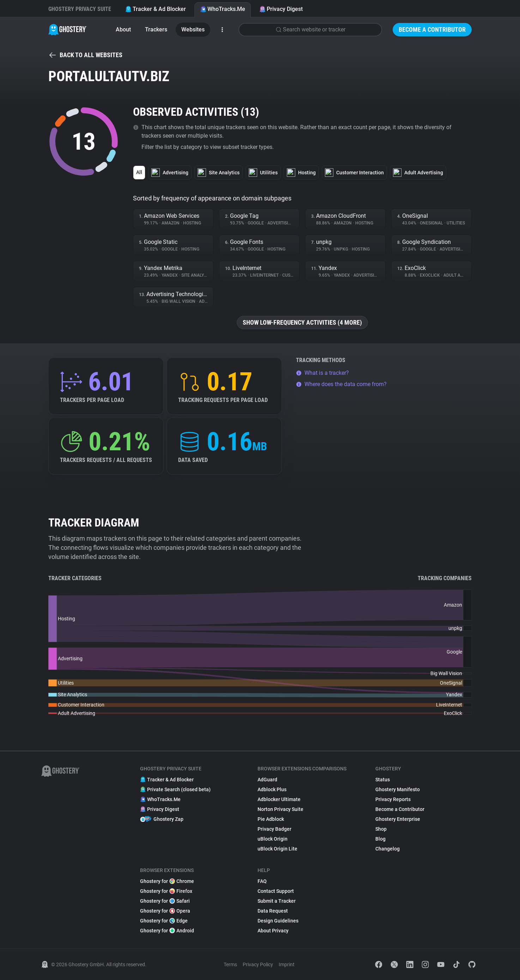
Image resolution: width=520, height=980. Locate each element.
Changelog (388, 849)
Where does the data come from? (341, 384)
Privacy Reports (393, 799)
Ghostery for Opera (165, 911)
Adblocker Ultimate (279, 799)
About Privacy (273, 931)
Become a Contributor (432, 29)
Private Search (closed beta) (175, 789)
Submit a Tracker (277, 901)
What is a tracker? (322, 373)
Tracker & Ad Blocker (156, 9)
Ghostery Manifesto (398, 789)
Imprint (287, 964)
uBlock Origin (273, 839)
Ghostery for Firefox (166, 891)
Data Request (273, 911)
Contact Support (276, 891)
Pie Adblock (271, 819)
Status (383, 780)
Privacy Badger (274, 829)
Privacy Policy (258, 964)
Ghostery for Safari (165, 901)
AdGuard (267, 780)
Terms (230, 964)
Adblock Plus (272, 789)
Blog (380, 839)
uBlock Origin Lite (277, 849)
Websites (193, 29)
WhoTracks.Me (223, 9)
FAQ (262, 881)
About (123, 29)
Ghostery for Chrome (167, 881)
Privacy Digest (281, 9)
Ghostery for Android (167, 931)
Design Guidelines (278, 921)
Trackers (156, 29)
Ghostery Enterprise (398, 819)
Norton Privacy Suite (280, 809)
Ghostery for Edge (164, 921)
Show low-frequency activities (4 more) (302, 322)
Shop (381, 829)
